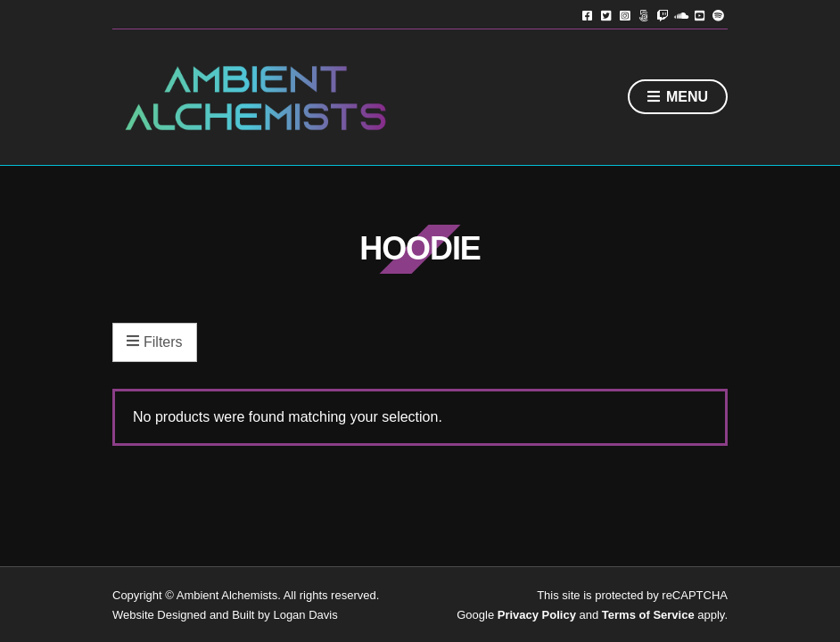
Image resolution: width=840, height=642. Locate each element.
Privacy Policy (537, 615)
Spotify (718, 15)
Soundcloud (681, 15)
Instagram (625, 15)
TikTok (643, 15)
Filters (155, 342)
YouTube (700, 15)
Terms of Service (648, 615)
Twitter (606, 15)
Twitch (662, 15)
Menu (678, 98)
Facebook (587, 15)
